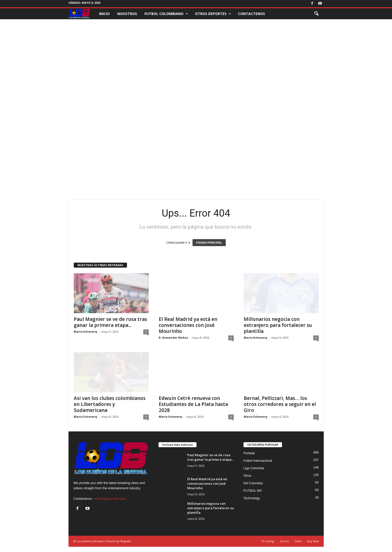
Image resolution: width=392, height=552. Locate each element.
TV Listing (268, 541)
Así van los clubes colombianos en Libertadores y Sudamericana (110, 404)
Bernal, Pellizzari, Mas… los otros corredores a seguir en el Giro (280, 404)
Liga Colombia (254, 468)
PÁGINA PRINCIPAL (209, 243)
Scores (284, 541)
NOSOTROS (127, 14)
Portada (249, 453)
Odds (298, 541)
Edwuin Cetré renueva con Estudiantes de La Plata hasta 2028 (193, 404)
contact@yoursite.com (110, 499)
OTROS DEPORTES (213, 14)
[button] (316, 14)
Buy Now (313, 541)
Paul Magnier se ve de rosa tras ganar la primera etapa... (110, 322)
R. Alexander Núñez (173, 338)
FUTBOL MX (253, 491)
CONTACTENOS (251, 14)
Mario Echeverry (85, 332)
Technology (252, 498)
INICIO (104, 14)
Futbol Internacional (258, 461)
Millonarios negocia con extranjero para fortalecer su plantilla (278, 325)
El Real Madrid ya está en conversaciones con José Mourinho (188, 325)
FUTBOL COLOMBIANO (166, 14)
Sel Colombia (253, 483)
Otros (247, 476)
